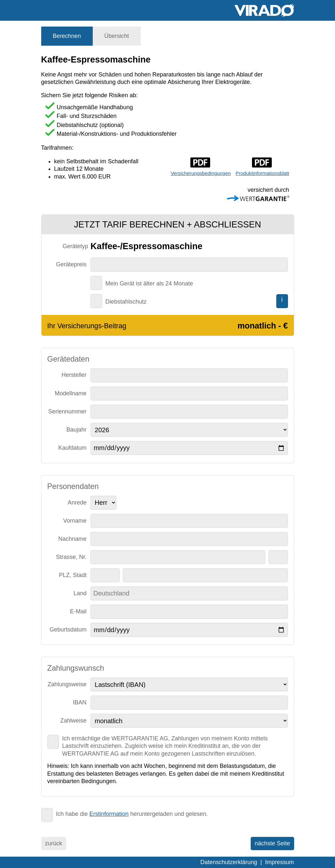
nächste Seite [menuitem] (272, 843)
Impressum (279, 862)
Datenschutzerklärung (229, 862)
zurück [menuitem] (54, 843)
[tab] (67, 36)
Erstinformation (109, 814)
